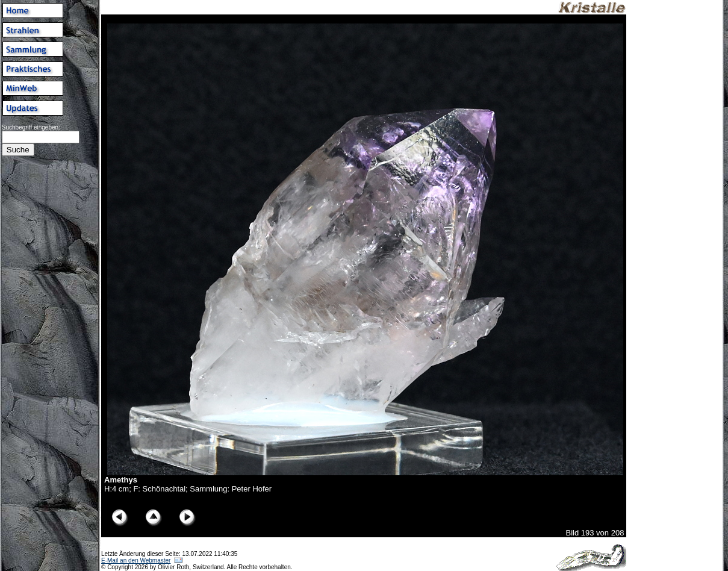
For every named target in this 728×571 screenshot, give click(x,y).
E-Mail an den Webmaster (136, 560)
